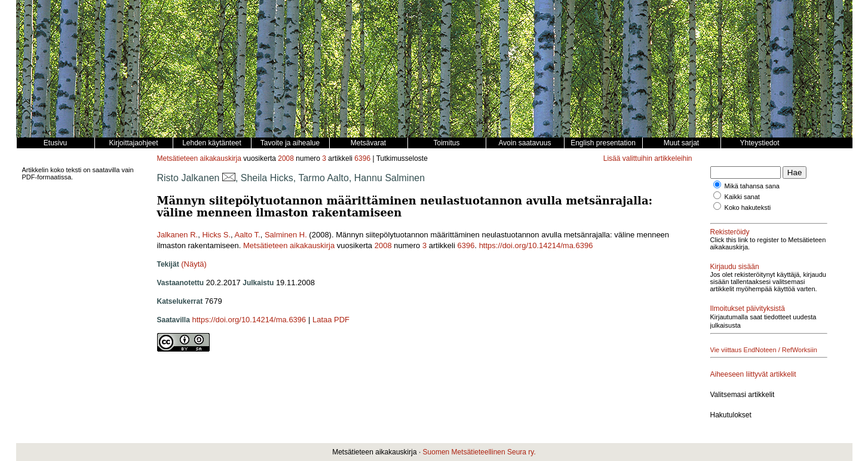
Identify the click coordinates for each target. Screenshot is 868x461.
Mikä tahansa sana (752, 186)
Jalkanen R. (178, 235)
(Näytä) (194, 264)
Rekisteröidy (730, 232)
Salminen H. (286, 235)
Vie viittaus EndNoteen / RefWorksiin (764, 350)
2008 (286, 158)
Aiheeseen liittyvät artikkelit (753, 374)
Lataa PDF (331, 320)
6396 (362, 158)
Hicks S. (216, 235)
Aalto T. (248, 235)
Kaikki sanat (742, 197)
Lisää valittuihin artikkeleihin (648, 158)
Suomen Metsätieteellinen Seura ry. (479, 452)
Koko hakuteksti (748, 207)
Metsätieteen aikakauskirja (199, 158)
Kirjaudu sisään (735, 267)
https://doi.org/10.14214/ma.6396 (536, 245)
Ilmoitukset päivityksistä (748, 309)
